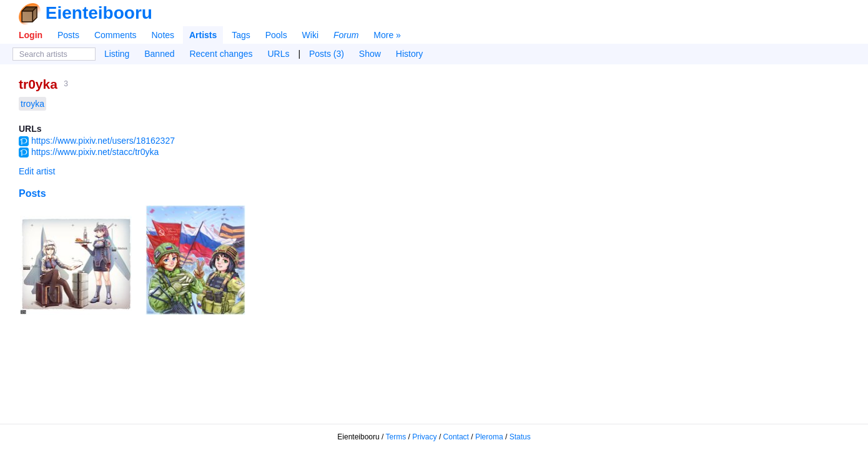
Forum (346, 35)
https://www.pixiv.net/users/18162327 (103, 141)
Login (31, 35)
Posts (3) (327, 54)
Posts (68, 35)
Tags (241, 35)
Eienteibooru (99, 13)
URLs (279, 54)
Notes (163, 35)
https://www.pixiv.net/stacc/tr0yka (95, 152)
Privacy (424, 437)
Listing (117, 54)
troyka (32, 104)
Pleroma (489, 437)
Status (520, 437)
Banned (159, 54)
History (410, 54)
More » (387, 35)
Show (370, 54)
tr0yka (38, 84)
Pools (276, 35)
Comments (116, 35)
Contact (456, 437)
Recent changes (221, 54)
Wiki (310, 35)
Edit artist (37, 171)
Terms (396, 437)
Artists (203, 35)
